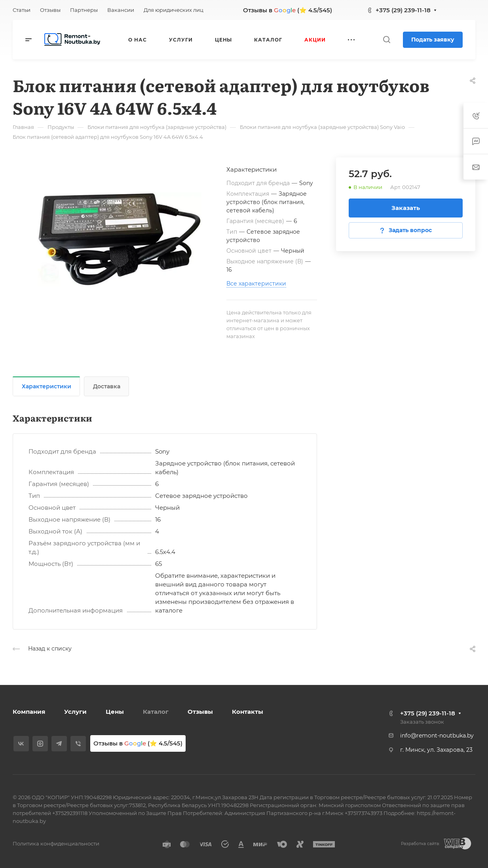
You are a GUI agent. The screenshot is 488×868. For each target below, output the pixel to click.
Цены (115, 712)
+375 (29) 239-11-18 (403, 10)
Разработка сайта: (420, 844)
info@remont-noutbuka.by (437, 736)
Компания (29, 712)
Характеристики (47, 386)
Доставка (107, 386)
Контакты (248, 712)
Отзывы (200, 712)
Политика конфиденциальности (56, 843)
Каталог (156, 712)
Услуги (75, 712)
